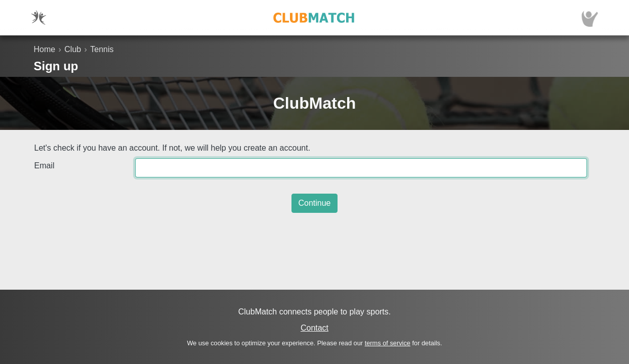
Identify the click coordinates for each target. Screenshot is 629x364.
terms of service (388, 343)
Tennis (102, 49)
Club (73, 49)
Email (45, 166)
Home (45, 49)
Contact (314, 328)
